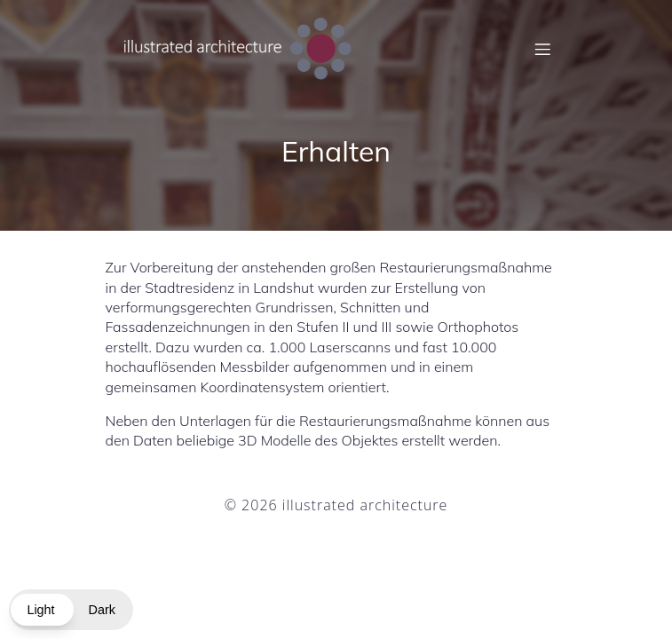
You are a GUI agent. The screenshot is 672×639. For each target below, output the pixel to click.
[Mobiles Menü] (543, 49)
